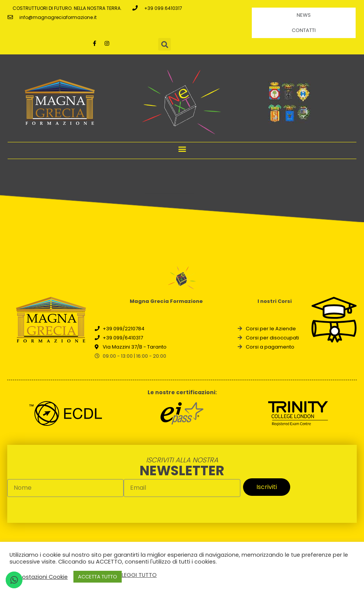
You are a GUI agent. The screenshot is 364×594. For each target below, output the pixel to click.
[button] (182, 149)
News (304, 15)
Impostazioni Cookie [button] (40, 577)
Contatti (304, 30)
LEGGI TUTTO (139, 575)
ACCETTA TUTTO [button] (98, 577)
